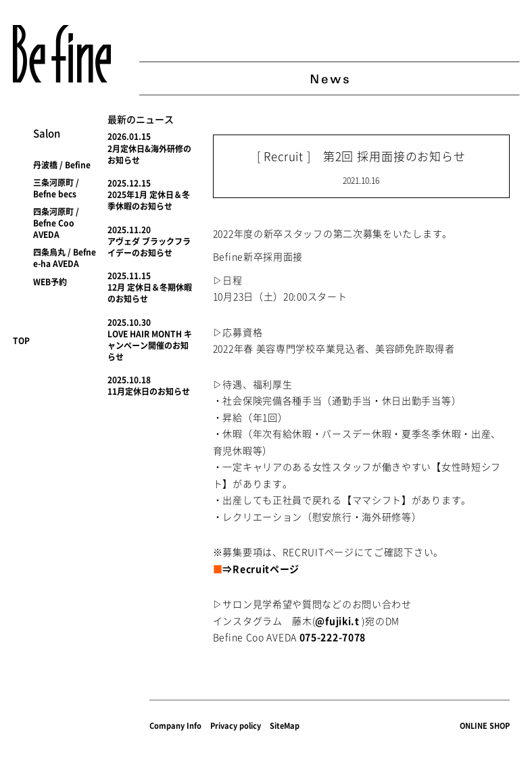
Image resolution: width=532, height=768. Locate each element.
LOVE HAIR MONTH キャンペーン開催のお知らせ (150, 345)
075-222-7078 (333, 637)
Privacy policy (236, 726)
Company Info (175, 726)
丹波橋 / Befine (62, 165)
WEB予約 (50, 282)
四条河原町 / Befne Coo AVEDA (56, 223)
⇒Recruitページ (261, 569)
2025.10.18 (129, 380)
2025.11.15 (129, 276)
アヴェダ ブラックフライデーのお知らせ (149, 247)
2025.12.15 (129, 183)
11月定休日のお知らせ (149, 391)
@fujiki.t (337, 621)
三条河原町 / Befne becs (56, 188)
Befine (62, 54)
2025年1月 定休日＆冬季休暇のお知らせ (149, 200)
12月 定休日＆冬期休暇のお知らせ (150, 293)
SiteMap (285, 726)
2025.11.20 (129, 230)
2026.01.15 (129, 137)
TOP (21, 341)
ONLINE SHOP (485, 726)
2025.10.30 (129, 322)
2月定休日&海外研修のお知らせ (149, 154)
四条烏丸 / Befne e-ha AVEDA (65, 258)
